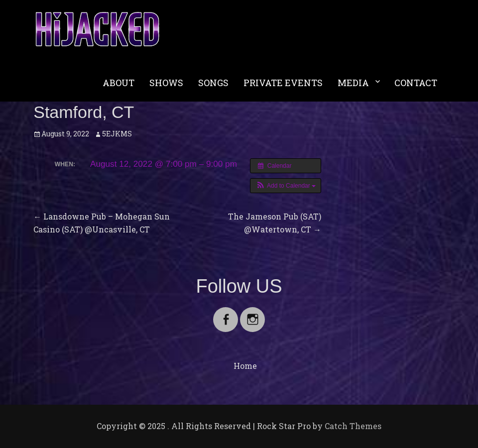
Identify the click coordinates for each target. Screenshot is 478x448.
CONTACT (416, 83)
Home (245, 366)
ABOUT (119, 83)
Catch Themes (353, 426)
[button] (286, 186)
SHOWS (166, 83)
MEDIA (353, 83)
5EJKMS (117, 134)
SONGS (213, 83)
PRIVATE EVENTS (283, 83)
